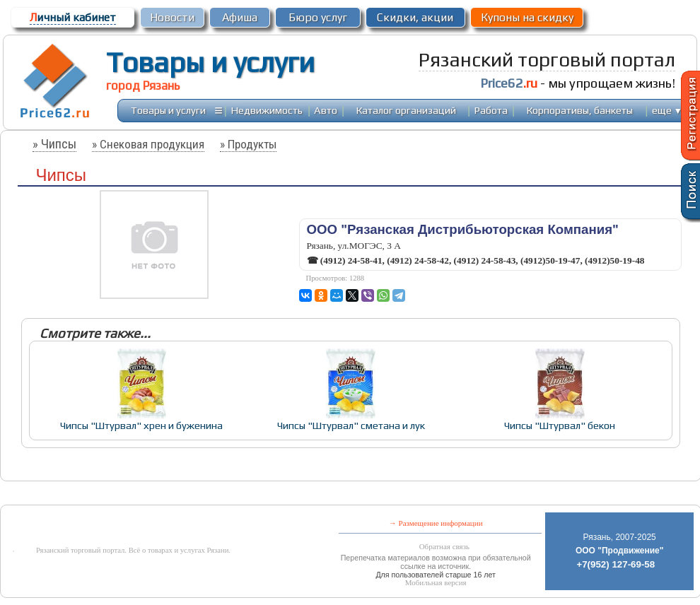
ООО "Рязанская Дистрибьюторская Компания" (463, 229)
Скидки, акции (415, 17)
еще (667, 110)
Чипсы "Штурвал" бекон (560, 425)
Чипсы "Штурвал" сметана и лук (351, 425)
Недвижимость (267, 110)
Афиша (240, 17)
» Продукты (248, 144)
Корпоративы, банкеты (580, 110)
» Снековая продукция (148, 144)
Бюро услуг (318, 17)
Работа (491, 110)
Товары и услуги (210, 62)
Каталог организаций (406, 110)
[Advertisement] (321, 494)
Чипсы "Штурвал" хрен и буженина (141, 425)
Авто (326, 110)
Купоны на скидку (527, 17)
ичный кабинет (73, 17)
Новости (172, 17)
